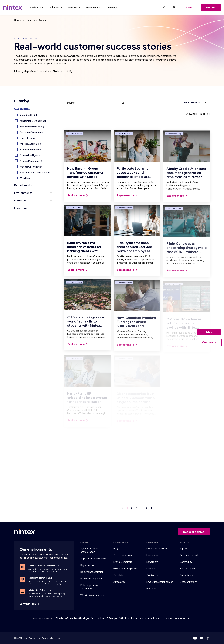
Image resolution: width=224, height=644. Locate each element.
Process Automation (30, 144)
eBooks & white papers (126, 568)
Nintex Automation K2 (40, 578)
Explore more (77, 198)
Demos (212, 7)
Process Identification (31, 149)
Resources (94, 7)
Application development (94, 558)
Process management (92, 578)
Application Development (33, 121)
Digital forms (87, 565)
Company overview (157, 548)
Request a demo (195, 532)
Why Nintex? (30, 604)
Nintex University (188, 582)
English (174, 7)
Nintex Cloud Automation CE (44, 566)
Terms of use (34, 638)
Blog (116, 548)
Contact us (152, 575)
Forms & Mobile (27, 138)
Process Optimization (31, 167)
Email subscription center (160, 582)
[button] (164, 7)
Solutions (56, 7)
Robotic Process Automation (35, 172)
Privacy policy (48, 638)
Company (113, 7)
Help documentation (190, 568)
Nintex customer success (179, 618)
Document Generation (31, 132)
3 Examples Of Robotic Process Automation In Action (135, 618)
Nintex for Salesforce (40, 590)
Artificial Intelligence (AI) (32, 127)
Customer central (189, 555)
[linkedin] (202, 638)
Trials (190, 7)
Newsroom (152, 562)
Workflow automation (92, 595)
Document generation (92, 572)
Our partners (186, 575)
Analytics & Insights (30, 115)
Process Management (31, 161)
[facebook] (208, 638)
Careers (151, 568)
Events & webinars (123, 562)
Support (184, 548)
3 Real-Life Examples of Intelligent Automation (80, 618)
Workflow (25, 178)
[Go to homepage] (13, 7)
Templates (119, 575)
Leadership (152, 555)
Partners (75, 7)
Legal (59, 638)
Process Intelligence (30, 155)
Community (186, 562)
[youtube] (195, 638)
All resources (120, 582)
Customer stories (123, 555)
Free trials (151, 588)
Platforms (37, 7)
